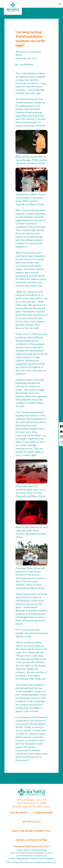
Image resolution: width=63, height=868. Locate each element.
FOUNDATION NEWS (43, 813)
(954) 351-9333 (20, 806)
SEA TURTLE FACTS (31, 822)
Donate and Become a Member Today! (32, 831)
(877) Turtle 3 (44, 806)
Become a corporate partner (32, 840)
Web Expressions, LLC (46, 862)
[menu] (60, 4)
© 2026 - (32, 858)
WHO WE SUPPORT (19, 813)
